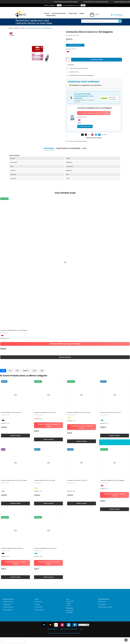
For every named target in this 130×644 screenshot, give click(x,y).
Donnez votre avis (73, 35)
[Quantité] (68, 60)
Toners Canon (38, 608)
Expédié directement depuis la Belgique (82, 75)
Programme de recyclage (105, 614)
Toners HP (37, 611)
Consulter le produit (85, 126)
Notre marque (102, 608)
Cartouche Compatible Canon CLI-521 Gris (45, 414)
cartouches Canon (81, 141)
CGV (81, 636)
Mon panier (69, 619)
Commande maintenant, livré (79, 68)
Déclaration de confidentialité (69, 636)
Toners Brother (38, 614)
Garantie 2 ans (74, 72)
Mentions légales (53, 636)
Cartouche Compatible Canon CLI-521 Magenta (14, 330)
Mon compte (70, 617)
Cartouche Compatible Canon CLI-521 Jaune (79, 414)
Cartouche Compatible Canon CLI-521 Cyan (46, 553)
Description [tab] (48, 148)
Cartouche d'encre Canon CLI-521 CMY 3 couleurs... (15, 484)
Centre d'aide (70, 608)
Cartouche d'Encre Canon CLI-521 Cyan (111, 414)
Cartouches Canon (8, 608)
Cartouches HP (7, 611)
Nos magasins (102, 611)
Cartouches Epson (8, 617)
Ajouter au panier (96, 60)
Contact (69, 612)
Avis (86, 148)
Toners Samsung (39, 617)
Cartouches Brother (8, 614)
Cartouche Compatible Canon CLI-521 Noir (12, 553)
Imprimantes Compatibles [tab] (68, 148)
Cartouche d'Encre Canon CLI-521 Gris (77, 484)
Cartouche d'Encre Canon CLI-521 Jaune (45, 484)
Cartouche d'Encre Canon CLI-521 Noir (11, 414)
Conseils (69, 610)
